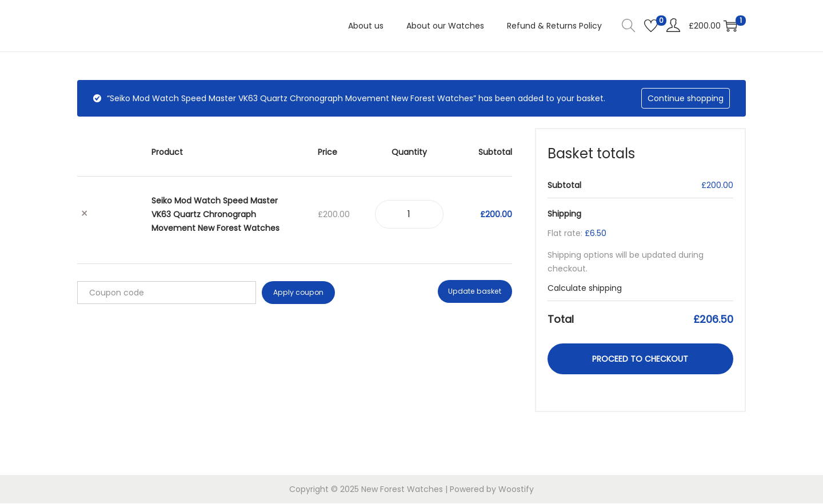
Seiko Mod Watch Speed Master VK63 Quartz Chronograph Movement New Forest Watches (215, 214)
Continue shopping (686, 98)
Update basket (476, 292)
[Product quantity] (409, 214)
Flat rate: (577, 233)
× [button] (85, 214)
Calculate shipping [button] (585, 288)
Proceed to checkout (640, 359)
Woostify (516, 490)
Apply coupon (297, 292)
